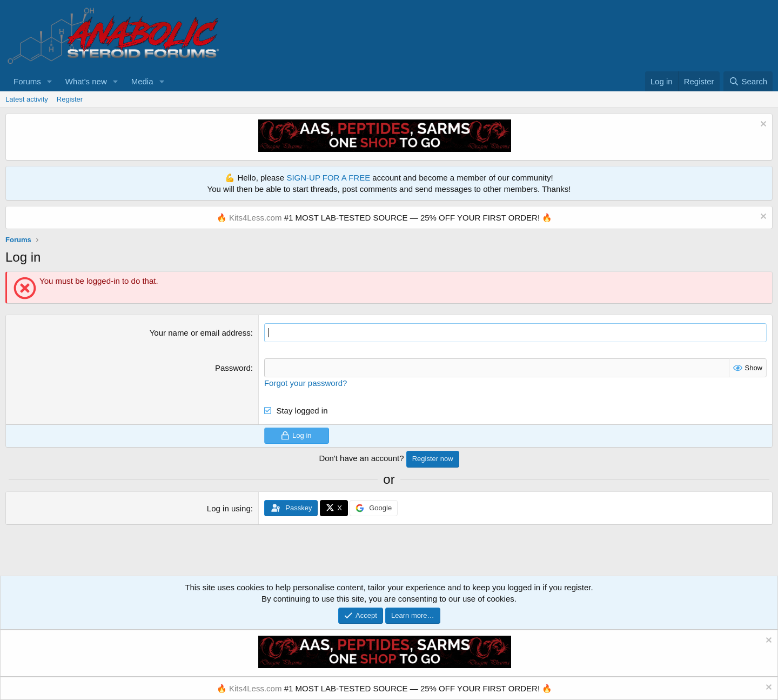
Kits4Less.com (256, 218)
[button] (50, 81)
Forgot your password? (306, 383)
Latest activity (27, 99)
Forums (27, 81)
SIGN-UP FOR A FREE (328, 178)
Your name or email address (200, 333)
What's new (86, 81)
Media (142, 81)
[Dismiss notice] (762, 125)
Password (233, 368)
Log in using (229, 508)
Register (70, 99)
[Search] (748, 81)
